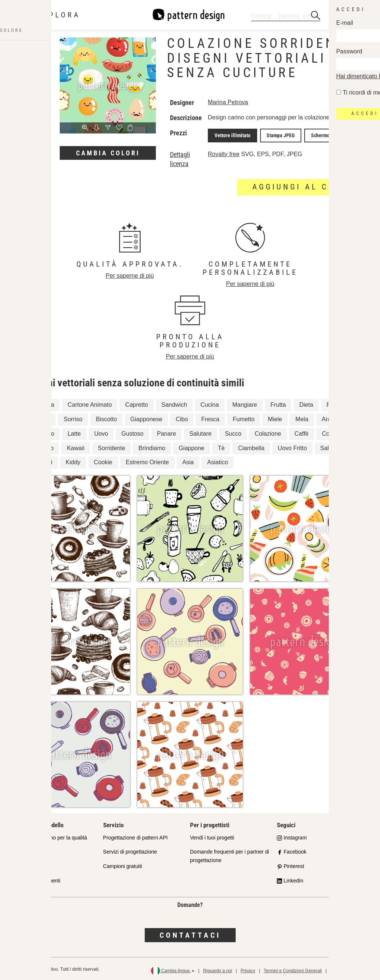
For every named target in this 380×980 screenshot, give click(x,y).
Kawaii (76, 446)
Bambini (42, 461)
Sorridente (112, 446)
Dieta (306, 403)
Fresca (210, 417)
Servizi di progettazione (130, 850)
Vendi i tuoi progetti (212, 836)
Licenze (25, 865)
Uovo (101, 432)
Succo (233, 432)
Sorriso (73, 417)
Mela (302, 417)
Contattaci (190, 933)
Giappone (191, 446)
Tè (221, 446)
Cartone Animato (90, 403)
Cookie (103, 461)
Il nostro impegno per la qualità (51, 836)
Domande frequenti (38, 879)
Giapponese (146, 417)
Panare (167, 432)
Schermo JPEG (316, 135)
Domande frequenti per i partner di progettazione (230, 854)
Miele (275, 417)
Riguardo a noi (217, 969)
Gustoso (132, 432)
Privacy (248, 969)
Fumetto (244, 417)
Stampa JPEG (274, 135)
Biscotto (106, 417)
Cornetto (42, 446)
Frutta (278, 403)
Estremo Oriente (147, 461)
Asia (188, 461)
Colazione (268, 432)
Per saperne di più (130, 274)
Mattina (40, 417)
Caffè (302, 432)
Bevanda (42, 403)
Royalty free (224, 152)
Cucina (210, 403)
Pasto (334, 403)
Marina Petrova (228, 102)
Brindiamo (152, 446)
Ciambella (251, 446)
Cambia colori (108, 153)
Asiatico (217, 461)
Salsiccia (332, 446)
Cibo (182, 417)
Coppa (330, 432)
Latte (74, 432)
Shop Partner (31, 850)
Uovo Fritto (292, 446)
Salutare (200, 432)
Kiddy (73, 461)
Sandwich (174, 403)
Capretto (136, 403)
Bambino (42, 432)
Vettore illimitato (230, 135)
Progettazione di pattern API (135, 836)
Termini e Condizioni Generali (293, 969)
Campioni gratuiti (123, 865)
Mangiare (245, 403)
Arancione (335, 417)
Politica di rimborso (349, 969)
